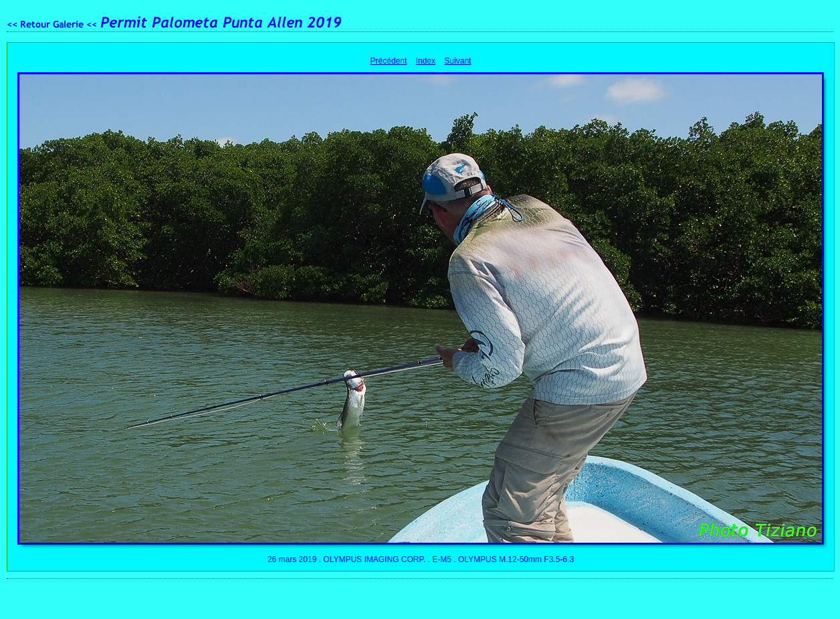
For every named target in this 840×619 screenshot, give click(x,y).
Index (426, 61)
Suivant (457, 61)
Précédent (389, 61)
